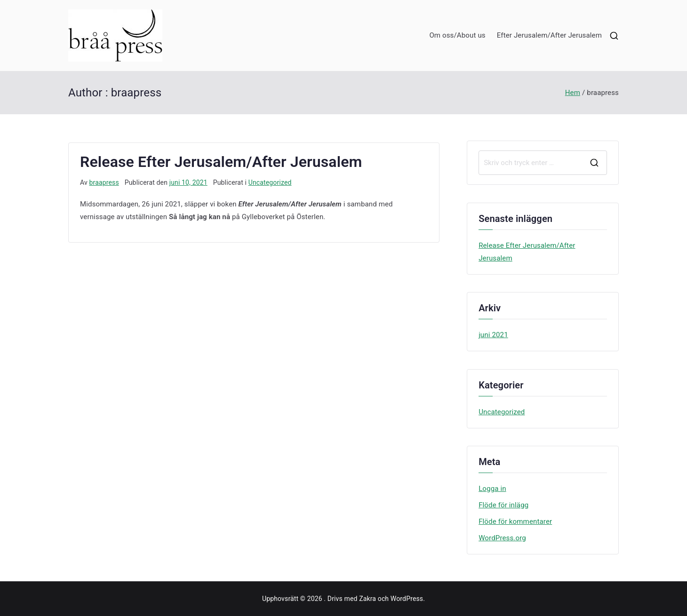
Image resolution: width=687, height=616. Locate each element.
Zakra (367, 599)
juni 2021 (493, 335)
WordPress (407, 599)
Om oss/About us (457, 35)
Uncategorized (270, 182)
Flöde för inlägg (503, 505)
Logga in (492, 489)
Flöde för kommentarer (515, 521)
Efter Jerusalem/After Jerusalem (549, 35)
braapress (104, 182)
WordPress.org (502, 538)
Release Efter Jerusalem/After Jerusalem (221, 162)
